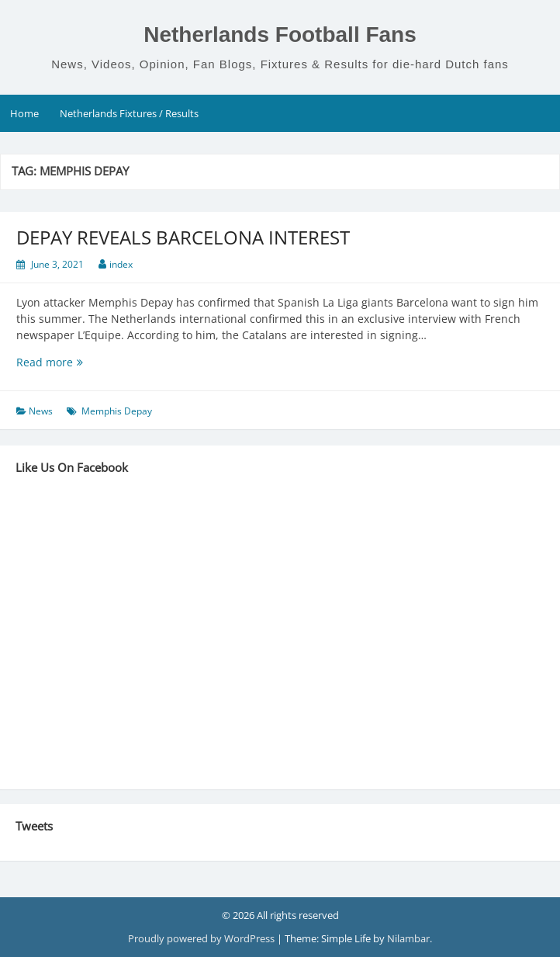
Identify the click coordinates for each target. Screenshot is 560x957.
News (41, 411)
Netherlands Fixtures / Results (129, 113)
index (121, 264)
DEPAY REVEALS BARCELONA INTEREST (183, 237)
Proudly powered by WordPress (202, 938)
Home (24, 113)
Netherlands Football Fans (280, 35)
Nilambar (408, 938)
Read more (76, 362)
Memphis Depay (117, 411)
